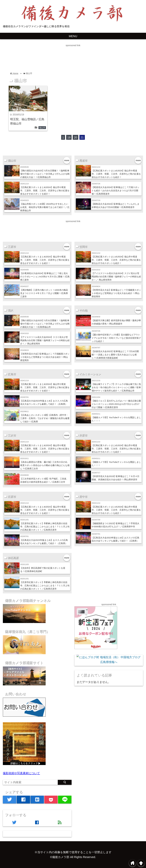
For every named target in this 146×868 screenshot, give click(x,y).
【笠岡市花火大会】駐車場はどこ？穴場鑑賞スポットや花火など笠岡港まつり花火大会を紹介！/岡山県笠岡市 (116, 293)
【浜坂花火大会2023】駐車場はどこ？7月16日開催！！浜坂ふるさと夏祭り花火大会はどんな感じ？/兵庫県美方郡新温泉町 (115, 355)
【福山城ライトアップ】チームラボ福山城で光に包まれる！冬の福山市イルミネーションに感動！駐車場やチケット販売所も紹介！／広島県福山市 (116, 387)
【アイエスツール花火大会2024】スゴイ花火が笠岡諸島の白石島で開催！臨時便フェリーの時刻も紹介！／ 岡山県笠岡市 (116, 277)
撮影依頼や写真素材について (21, 773)
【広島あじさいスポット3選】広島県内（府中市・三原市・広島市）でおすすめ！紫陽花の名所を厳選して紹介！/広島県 (45, 418)
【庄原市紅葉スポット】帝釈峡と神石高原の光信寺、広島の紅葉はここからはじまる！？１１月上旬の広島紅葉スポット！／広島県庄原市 (45, 527)
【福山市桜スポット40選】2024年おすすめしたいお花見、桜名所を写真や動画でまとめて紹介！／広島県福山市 (45, 207)
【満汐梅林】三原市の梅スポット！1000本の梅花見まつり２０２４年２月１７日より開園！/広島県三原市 (44, 293)
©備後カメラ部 (60, 857)
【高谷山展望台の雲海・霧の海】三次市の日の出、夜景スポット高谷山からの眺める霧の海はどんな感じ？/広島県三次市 (45, 465)
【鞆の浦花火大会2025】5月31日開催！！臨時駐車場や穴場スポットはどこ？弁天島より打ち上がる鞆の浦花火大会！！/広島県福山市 (45, 174)
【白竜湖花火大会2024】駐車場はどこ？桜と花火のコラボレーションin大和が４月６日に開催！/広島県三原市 (45, 277)
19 (69, 137)
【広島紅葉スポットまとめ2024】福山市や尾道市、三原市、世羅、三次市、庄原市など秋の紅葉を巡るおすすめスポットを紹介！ (45, 191)
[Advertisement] (52, 54)
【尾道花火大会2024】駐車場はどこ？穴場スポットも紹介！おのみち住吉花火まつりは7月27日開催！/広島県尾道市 (115, 191)
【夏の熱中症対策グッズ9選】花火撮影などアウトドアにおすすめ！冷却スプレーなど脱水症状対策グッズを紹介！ (116, 338)
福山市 (42, 128)
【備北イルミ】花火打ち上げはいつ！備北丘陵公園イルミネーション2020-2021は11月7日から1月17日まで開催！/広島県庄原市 (116, 404)
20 (75, 137)
